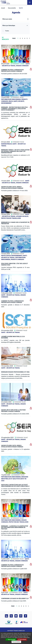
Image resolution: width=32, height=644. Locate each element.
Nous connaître (12, 8)
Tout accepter (11, 639)
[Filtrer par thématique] (15, 26)
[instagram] (21, 616)
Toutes (7, 31)
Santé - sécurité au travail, (11, 295)
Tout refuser (22, 639)
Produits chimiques (17, 259)
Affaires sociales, (22, 216)
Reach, (11, 101)
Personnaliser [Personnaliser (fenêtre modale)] (16, 642)
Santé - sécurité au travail (11, 332)
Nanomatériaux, (7, 144)
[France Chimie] (5, 2)
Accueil (3, 8)
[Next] (30, 38)
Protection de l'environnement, (12, 256)
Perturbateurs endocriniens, (11, 99)
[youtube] (16, 616)
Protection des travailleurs (11, 218)
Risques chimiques (22, 66)
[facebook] (26, 616)
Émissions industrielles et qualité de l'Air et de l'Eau (15, 479)
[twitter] (11, 616)
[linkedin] (6, 616)
